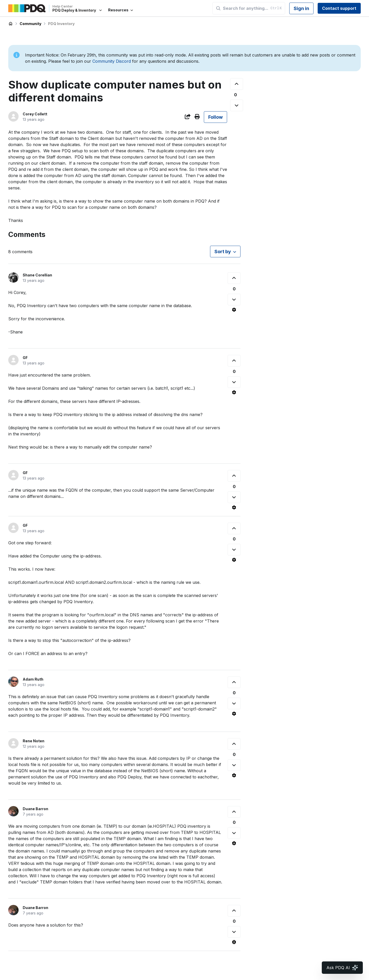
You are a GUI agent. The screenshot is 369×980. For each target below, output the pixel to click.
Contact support (339, 8)
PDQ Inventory (61, 24)
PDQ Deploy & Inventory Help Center (11, 24)
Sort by (223, 252)
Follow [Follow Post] (215, 117)
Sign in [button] (301, 8)
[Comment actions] (234, 310)
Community (30, 24)
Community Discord (112, 61)
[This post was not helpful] (237, 105)
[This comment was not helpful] (234, 300)
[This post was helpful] (237, 84)
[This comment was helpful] (234, 278)
